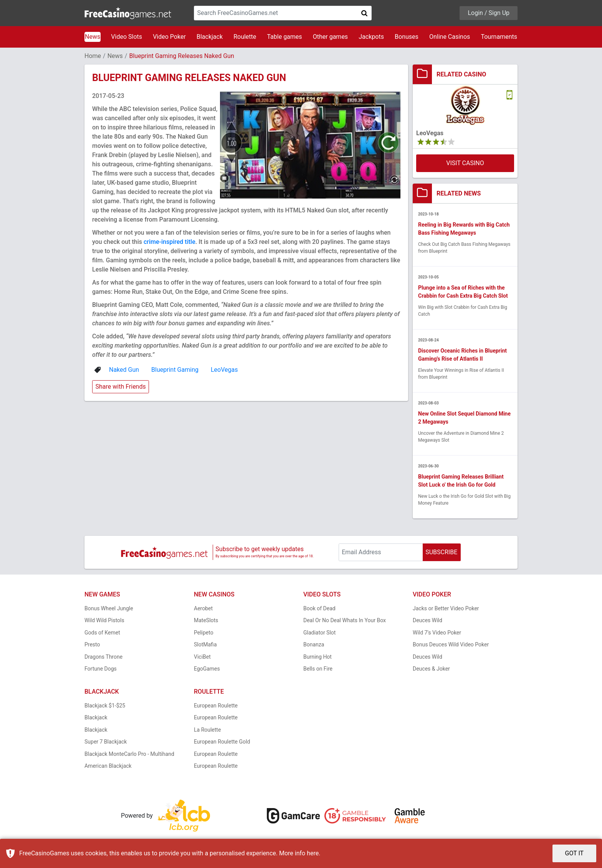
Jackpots (371, 37)
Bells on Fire (318, 669)
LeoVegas (224, 370)
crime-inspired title (170, 242)
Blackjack (210, 37)
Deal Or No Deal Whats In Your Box (345, 620)
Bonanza (314, 644)
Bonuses (407, 37)
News (93, 37)
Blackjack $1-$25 (105, 706)
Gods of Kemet (102, 633)
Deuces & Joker (431, 669)
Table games (284, 37)
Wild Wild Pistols (104, 620)
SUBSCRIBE (441, 552)
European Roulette (216, 706)
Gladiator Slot (319, 633)
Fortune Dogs (101, 669)
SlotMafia (205, 644)
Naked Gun (124, 370)
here (313, 853)
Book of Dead (319, 608)
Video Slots (127, 37)
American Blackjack (108, 766)
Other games (330, 37)
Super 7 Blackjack (106, 742)
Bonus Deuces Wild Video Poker (451, 644)
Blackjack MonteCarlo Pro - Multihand (129, 754)
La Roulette (207, 730)
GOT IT (575, 853)
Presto (92, 644)
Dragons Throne (103, 657)
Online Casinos (450, 37)
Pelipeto (204, 633)
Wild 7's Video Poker (437, 633)
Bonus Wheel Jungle (109, 608)
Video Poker (169, 37)
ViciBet (202, 657)
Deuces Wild (428, 620)
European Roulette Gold (222, 742)
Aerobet (203, 608)
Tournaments (499, 37)
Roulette (245, 37)
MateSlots (206, 620)
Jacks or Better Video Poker (446, 608)
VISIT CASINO (465, 163)
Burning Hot (318, 657)
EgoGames (207, 669)
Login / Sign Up (489, 13)
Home (93, 56)
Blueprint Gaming (175, 370)
